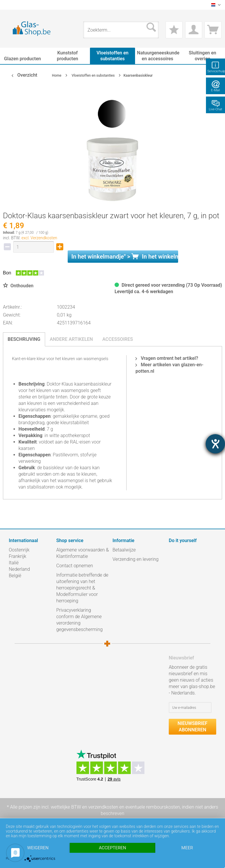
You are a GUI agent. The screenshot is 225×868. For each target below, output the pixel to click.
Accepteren (112, 848)
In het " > (125, 257)
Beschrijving (24, 339)
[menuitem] (12, 5)
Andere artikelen (71, 339)
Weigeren (38, 848)
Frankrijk (18, 556)
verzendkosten (103, 807)
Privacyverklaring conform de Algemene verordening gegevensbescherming (79, 620)
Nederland (19, 569)
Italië (14, 563)
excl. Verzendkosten (39, 238)
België (15, 576)
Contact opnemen (75, 566)
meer (187, 848)
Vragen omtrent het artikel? (167, 358)
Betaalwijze (124, 550)
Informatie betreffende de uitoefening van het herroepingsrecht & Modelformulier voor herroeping (82, 588)
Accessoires (118, 339)
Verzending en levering (135, 559)
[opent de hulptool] (215, 444)
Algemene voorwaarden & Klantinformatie (82, 553)
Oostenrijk (19, 550)
